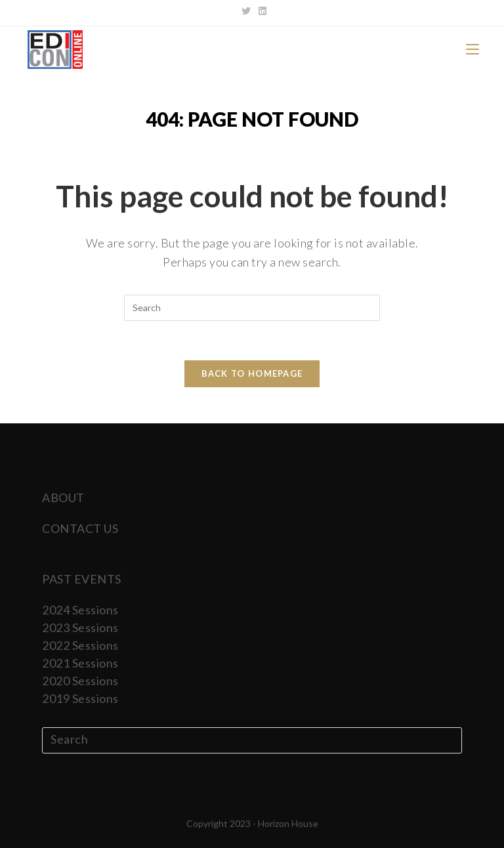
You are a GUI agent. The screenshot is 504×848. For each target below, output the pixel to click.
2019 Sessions (80, 698)
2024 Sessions (80, 610)
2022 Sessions (80, 645)
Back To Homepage (252, 373)
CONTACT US (80, 528)
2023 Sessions (80, 627)
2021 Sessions (80, 663)
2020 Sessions (80, 681)
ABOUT (63, 498)
